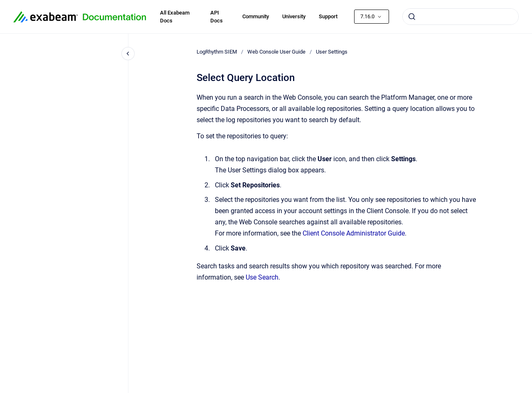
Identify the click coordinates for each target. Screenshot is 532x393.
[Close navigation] (128, 54)
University (294, 16)
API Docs (217, 17)
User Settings (332, 52)
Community (256, 16)
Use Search (262, 277)
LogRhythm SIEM (217, 52)
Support (328, 16)
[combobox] (461, 17)
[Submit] (412, 17)
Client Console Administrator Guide (354, 233)
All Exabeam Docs (175, 17)
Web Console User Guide (276, 52)
